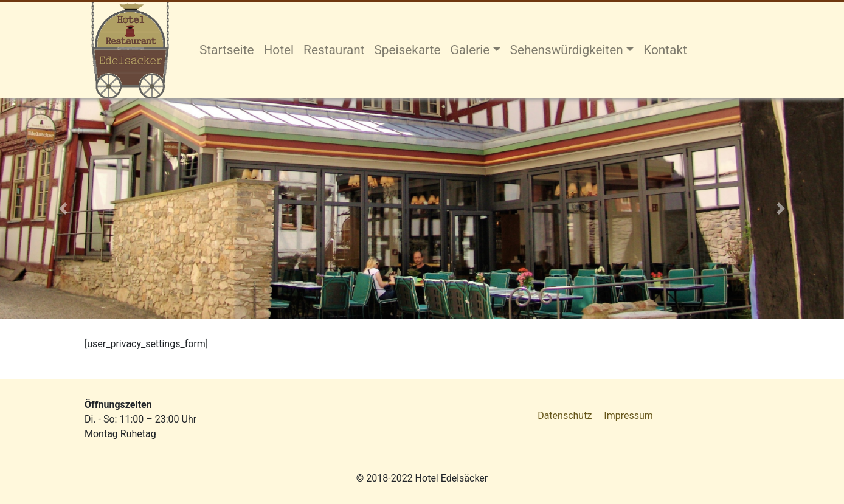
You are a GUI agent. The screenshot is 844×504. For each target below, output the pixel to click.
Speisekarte (407, 50)
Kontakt (665, 50)
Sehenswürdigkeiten (567, 50)
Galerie (470, 50)
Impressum (628, 416)
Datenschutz (565, 416)
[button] (63, 209)
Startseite (227, 50)
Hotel (278, 50)
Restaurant (334, 50)
